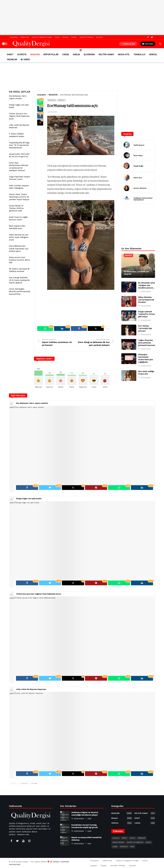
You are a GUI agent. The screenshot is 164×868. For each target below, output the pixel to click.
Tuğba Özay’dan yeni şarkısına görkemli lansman (147, 343)
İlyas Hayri (138, 155)
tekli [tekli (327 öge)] (132, 847)
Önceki (14, 783)
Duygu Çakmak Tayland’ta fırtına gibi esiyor (146, 314)
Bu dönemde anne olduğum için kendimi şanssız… (147, 285)
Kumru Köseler (140, 188)
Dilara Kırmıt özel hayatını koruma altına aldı (19, 260)
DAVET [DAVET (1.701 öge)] (124, 838)
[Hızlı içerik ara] (160, 44)
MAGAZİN (52, 100)
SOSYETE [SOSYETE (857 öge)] (124, 847)
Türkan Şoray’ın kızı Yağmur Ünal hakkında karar (19, 116)
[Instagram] (29, 841)
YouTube (148, 44)
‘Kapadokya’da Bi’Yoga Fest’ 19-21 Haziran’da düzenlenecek (19, 145)
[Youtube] (23, 841)
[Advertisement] (82, 18)
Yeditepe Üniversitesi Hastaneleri (143, 199)
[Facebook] (148, 37)
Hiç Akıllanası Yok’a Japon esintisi (32, 403)
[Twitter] (152, 37)
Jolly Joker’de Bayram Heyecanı (31, 689)
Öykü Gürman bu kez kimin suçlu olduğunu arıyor (19, 237)
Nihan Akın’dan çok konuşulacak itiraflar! (146, 300)
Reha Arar (138, 178)
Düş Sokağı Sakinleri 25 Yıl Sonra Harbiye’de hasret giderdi (19, 280)
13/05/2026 (78, 819)
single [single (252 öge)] (115, 847)
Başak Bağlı (138, 166)
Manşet (61, 100)
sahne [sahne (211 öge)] (148, 842)
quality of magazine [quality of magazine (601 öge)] (135, 842)
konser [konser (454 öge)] (133, 838)
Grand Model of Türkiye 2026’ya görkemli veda (16, 208)
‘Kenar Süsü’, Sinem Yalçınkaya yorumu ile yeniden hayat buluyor (19, 197)
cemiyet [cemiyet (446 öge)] (116, 838)
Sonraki (24, 783)
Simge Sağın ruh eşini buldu (29, 499)
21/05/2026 (144, 291)
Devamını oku (23, 834)
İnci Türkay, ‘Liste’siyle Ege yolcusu (145, 328)
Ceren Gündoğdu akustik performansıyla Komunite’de (20, 292)
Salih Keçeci (139, 145)
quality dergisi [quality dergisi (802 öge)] (118, 842)
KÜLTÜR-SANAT (145, 813)
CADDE (145, 823)
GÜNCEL (122, 823)
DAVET (145, 818)
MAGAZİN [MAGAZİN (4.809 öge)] (142, 838)
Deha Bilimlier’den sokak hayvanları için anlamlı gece (19, 249)
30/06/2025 (52, 112)
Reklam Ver (128, 44)
